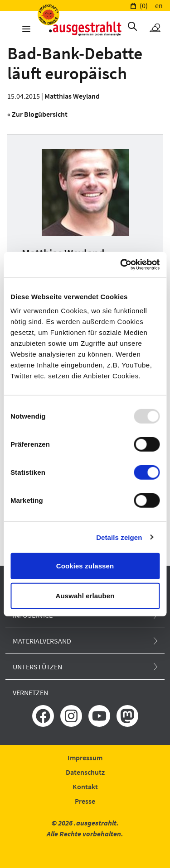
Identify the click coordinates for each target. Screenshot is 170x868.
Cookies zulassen (85, 566)
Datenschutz (85, 772)
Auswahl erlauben (85, 595)
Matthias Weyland (72, 96)
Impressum (85, 758)
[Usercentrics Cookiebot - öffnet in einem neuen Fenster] (121, 265)
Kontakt (85, 787)
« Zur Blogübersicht (37, 114)
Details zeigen (119, 537)
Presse (85, 801)
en (159, 5)
